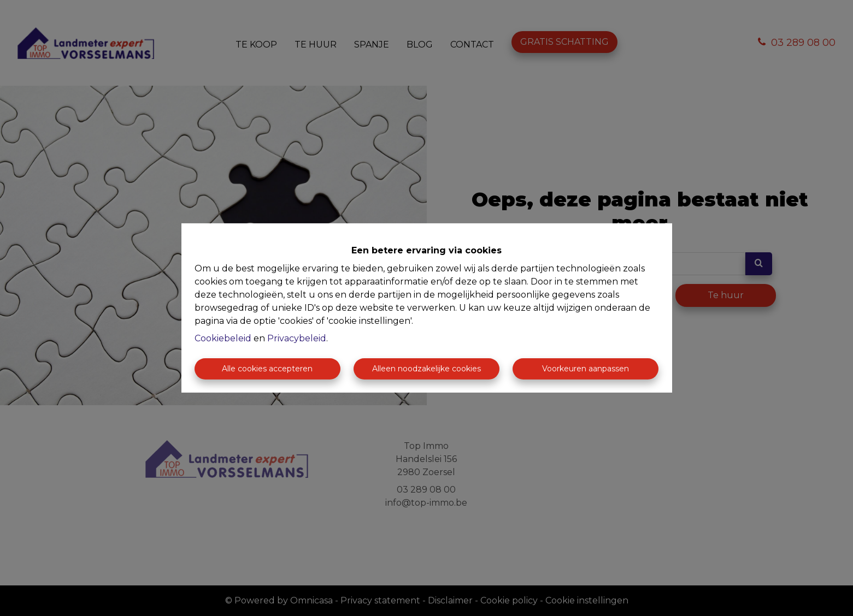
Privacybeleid (297, 338)
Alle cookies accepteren (267, 369)
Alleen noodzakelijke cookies (426, 369)
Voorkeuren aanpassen (586, 369)
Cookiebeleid (223, 338)
